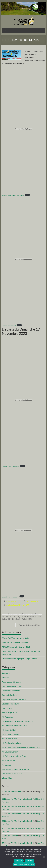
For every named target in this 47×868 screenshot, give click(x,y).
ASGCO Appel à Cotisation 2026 (16, 647)
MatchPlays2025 (9, 712)
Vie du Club (7, 778)
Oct (42, 799)
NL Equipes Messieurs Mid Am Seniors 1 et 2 (21, 747)
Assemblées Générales (12, 682)
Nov (4, 802)
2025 (4, 799)
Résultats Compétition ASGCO (17, 605)
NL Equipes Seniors (10, 752)
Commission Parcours (11, 686)
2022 (4, 821)
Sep (39, 799)
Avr (20, 791)
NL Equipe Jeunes (10, 739)
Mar (16, 791)
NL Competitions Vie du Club (14, 725)
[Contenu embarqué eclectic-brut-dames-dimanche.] (24, 129)
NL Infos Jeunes (9, 760)
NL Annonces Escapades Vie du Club (18, 721)
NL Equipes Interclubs (11, 743)
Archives (6, 677)
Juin (27, 799)
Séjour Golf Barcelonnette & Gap (16, 638)
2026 (4, 791)
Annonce (6, 673)
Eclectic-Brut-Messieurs (11, 467)
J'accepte (19, 861)
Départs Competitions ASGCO (15, 699)
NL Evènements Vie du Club (14, 756)
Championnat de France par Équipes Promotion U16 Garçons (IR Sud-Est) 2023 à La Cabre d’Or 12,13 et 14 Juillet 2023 (22, 616)
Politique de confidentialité (24, 864)
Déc (8, 802)
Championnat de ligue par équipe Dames (19, 659)
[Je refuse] (44, 857)
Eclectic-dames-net (9, 326)
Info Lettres (7, 708)
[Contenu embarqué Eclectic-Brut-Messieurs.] (24, 400)
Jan (9, 791)
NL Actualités (8, 717)
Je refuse (30, 861)
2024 (4, 806)
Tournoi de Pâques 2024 (30, 625)
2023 (4, 814)
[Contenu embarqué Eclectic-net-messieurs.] (24, 530)
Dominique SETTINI (13, 601)
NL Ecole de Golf (9, 730)
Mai (23, 799)
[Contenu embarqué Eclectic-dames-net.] (24, 259)
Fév (12, 791)
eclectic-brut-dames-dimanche (13, 196)
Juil (31, 799)
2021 (4, 828)
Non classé (7, 765)
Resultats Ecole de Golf (12, 774)
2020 (4, 836)
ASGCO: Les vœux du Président (16, 642)
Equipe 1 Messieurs (10, 704)
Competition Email (10, 695)
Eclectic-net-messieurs (10, 597)
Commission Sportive (11, 691)
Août (35, 799)
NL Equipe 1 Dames (10, 734)
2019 (4, 843)
